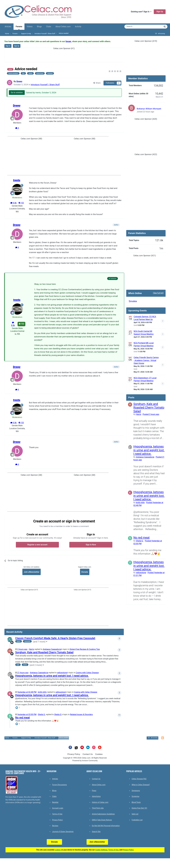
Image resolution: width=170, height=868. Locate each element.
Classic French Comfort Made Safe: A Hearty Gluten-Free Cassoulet (55, 638)
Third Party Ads (98, 808)
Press (94, 791)
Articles (8, 27)
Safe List (135, 814)
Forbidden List (137, 820)
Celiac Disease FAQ (139, 779)
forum (68, 41)
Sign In (8, 46)
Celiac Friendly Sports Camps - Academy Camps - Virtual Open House (146, 360)
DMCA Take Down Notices (102, 820)
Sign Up (160, 12)
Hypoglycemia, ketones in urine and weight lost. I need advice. (52, 676)
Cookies (99, 754)
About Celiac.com (63, 27)
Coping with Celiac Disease (87, 673)
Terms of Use (57, 814)
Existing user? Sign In (141, 12)
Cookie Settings (101, 850)
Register (55, 802)
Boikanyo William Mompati (149, 109)
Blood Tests (136, 802)
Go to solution (17, 93)
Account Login (58, 808)
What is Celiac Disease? (141, 785)
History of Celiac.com (100, 802)
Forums (19, 28)
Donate (85, 572)
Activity (78, 27)
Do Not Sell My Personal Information (106, 826)
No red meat (23, 718)
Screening (135, 796)
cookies (58, 850)
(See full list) (158, 293)
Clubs (49, 27)
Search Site (96, 832)
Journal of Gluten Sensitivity (63, 832)
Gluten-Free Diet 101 (139, 808)
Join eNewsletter (32, 572)
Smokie (133, 301)
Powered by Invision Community (85, 761)
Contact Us (88, 754)
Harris (31, 649)
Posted (151, 414)
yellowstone (62, 673)
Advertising (96, 796)
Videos (30, 27)
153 (21, 203)
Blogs (39, 27)
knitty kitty (42, 692)
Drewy (19, 81)
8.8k (13, 203)
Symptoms (136, 791)
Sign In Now (91, 545)
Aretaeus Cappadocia (52, 649)
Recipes (55, 826)
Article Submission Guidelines (103, 814)
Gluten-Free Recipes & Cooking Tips (85, 649)
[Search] (136, 27)
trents (17, 180)
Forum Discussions (59, 785)
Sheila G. (42, 715)
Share (97, 83)
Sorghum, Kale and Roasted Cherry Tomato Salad (44, 652)
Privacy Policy (74, 754)
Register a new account (37, 545)
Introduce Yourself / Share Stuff (45, 85)
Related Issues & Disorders (81, 715)
